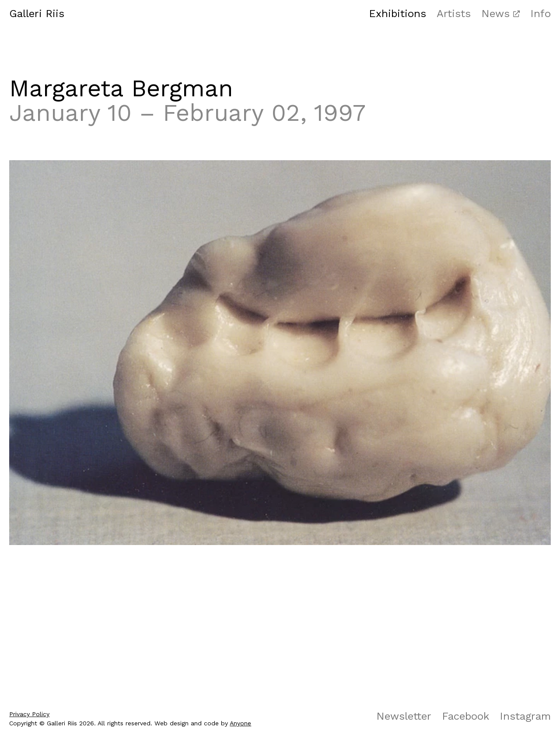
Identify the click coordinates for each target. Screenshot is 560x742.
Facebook (465, 716)
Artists (454, 14)
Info (541, 14)
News (495, 14)
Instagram (525, 716)
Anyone (240, 723)
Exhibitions (397, 14)
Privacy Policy (29, 714)
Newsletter (404, 716)
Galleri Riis (37, 14)
